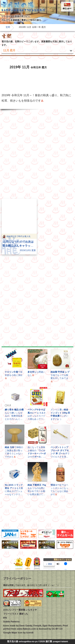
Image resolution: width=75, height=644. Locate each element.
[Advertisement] (37, 154)
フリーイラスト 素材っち (16, 614)
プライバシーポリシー (17, 578)
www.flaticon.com (26, 629)
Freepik (37, 626)
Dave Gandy (26, 626)
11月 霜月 (9, 50)
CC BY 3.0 (57, 629)
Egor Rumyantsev (52, 626)
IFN (5, 618)
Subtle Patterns (11, 622)
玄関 (8, 27)
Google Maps (10, 633)
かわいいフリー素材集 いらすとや (20, 610)
